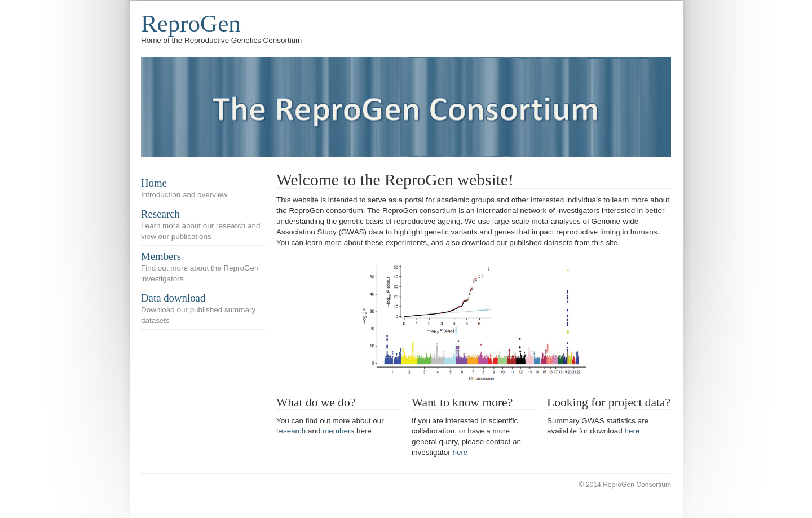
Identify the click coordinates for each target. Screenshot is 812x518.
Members (161, 256)
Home (154, 183)
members (338, 431)
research (291, 431)
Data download (173, 298)
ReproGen (191, 23)
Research (160, 214)
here (460, 452)
